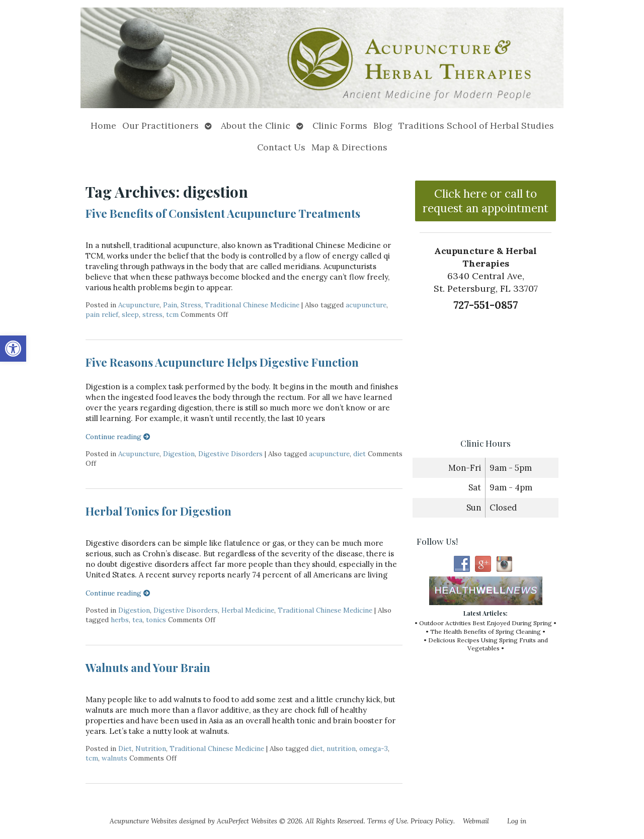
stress (152, 314)
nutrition (341, 748)
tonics (156, 620)
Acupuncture (139, 305)
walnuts (114, 758)
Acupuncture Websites (143, 821)
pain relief (102, 314)
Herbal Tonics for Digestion (158, 511)
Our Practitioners (160, 125)
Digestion (179, 454)
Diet (125, 748)
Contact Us (281, 147)
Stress (191, 305)
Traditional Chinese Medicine (252, 305)
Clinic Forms (340, 125)
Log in (517, 821)
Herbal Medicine (248, 610)
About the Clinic (256, 125)
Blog (383, 125)
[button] (13, 349)
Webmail (476, 821)
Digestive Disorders (230, 454)
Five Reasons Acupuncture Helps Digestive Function (222, 362)
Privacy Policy (432, 821)
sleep (130, 314)
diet (359, 454)
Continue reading (118, 437)
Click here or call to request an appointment (486, 201)
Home (103, 125)
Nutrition (151, 748)
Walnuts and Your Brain (148, 667)
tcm (172, 314)
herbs (120, 620)
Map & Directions (349, 147)
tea (137, 620)
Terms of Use (387, 821)
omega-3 (374, 748)
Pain (170, 305)
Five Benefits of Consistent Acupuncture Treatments (223, 213)
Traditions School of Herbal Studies (476, 125)
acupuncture (366, 305)
